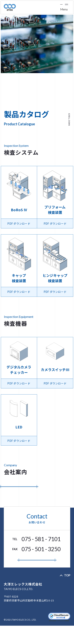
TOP (67, 594)
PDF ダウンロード (19, 491)
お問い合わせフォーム (37, 574)
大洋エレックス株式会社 (37, 605)
